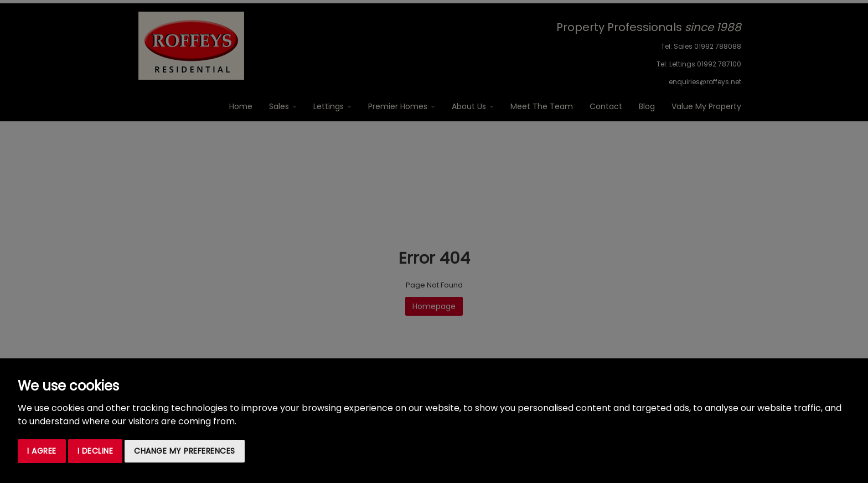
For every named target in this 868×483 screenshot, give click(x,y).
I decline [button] (95, 451)
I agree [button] (42, 451)
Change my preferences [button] (185, 451)
